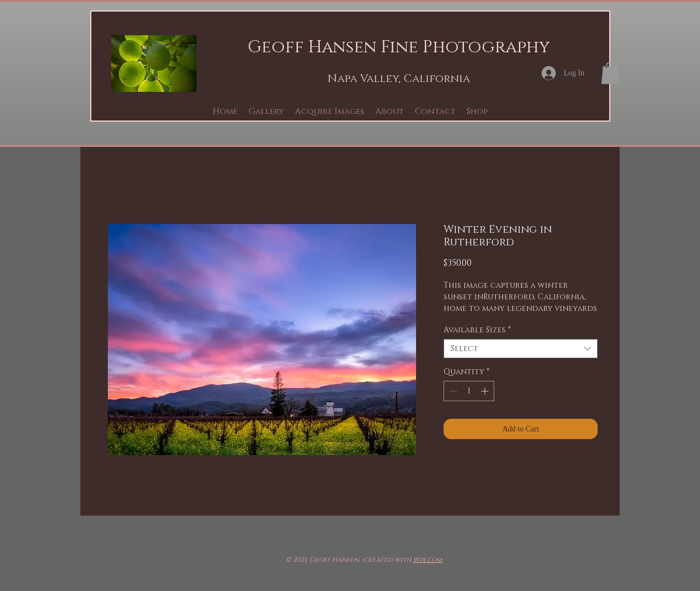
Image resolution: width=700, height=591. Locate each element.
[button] (266, 111)
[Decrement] (452, 391)
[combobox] (521, 349)
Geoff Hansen (312, 47)
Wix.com (428, 560)
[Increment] (486, 391)
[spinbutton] (469, 391)
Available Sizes (477, 330)
